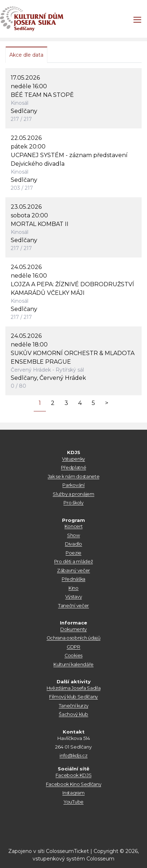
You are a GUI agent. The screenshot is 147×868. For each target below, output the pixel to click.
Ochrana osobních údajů (74, 638)
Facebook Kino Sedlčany (74, 784)
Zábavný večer (73, 570)
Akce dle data (26, 55)
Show (73, 535)
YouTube (73, 802)
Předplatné (74, 468)
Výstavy (74, 597)
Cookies (73, 655)
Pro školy (73, 503)
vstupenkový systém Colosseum (73, 859)
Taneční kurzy (74, 706)
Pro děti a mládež (73, 562)
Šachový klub (73, 714)
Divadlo (73, 544)
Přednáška (73, 579)
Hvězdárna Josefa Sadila (74, 688)
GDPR (73, 647)
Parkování (73, 485)
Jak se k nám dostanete (74, 477)
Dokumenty (73, 629)
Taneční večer (73, 606)
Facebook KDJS (74, 775)
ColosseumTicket (67, 851)
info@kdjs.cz (73, 756)
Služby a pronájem (73, 494)
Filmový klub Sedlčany (73, 697)
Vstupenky (73, 459)
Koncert (74, 526)
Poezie (73, 553)
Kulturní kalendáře (73, 664)
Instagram (73, 793)
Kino (73, 588)
